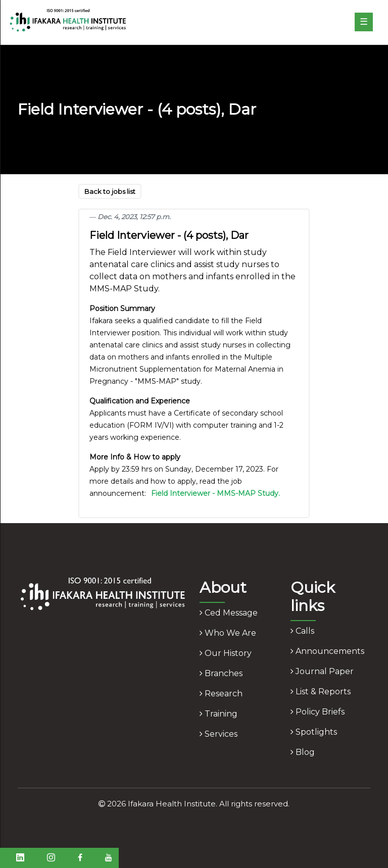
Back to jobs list (110, 191)
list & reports (321, 692)
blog (303, 752)
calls (302, 631)
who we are (228, 633)
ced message (229, 613)
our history (226, 653)
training (219, 714)
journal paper (322, 671)
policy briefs (318, 712)
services (219, 734)
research (221, 694)
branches (221, 673)
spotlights (314, 732)
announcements (327, 651)
